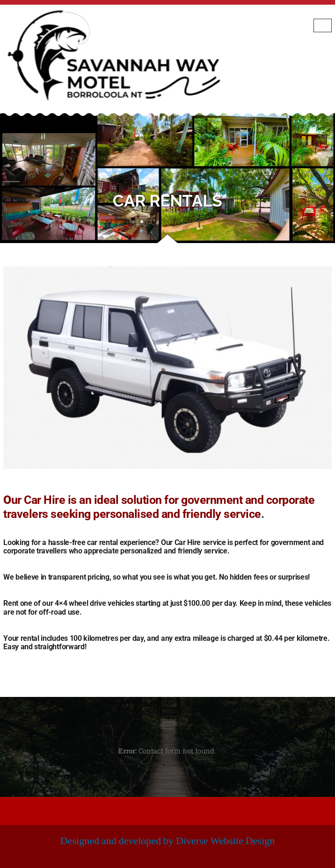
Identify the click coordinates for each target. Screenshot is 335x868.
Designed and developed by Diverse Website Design (167, 841)
